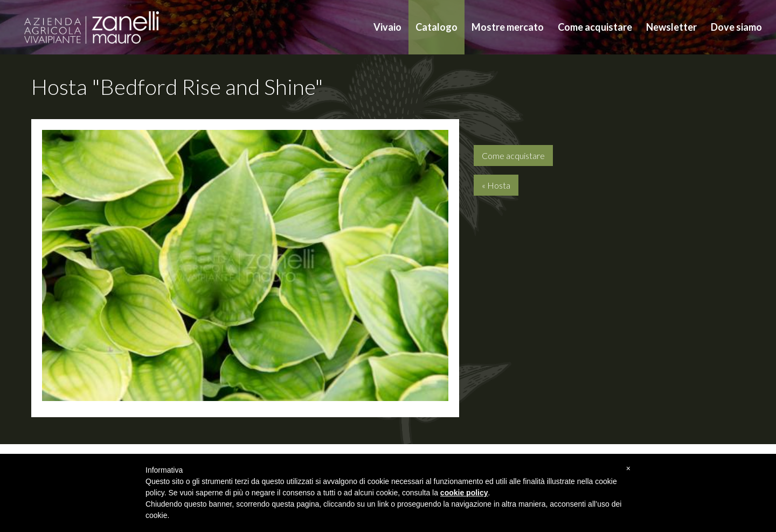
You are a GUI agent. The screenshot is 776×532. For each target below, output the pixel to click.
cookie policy (464, 493)
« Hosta (496, 185)
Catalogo (436, 27)
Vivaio (387, 27)
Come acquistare (595, 27)
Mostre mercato (508, 27)
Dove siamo (736, 27)
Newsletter (671, 27)
